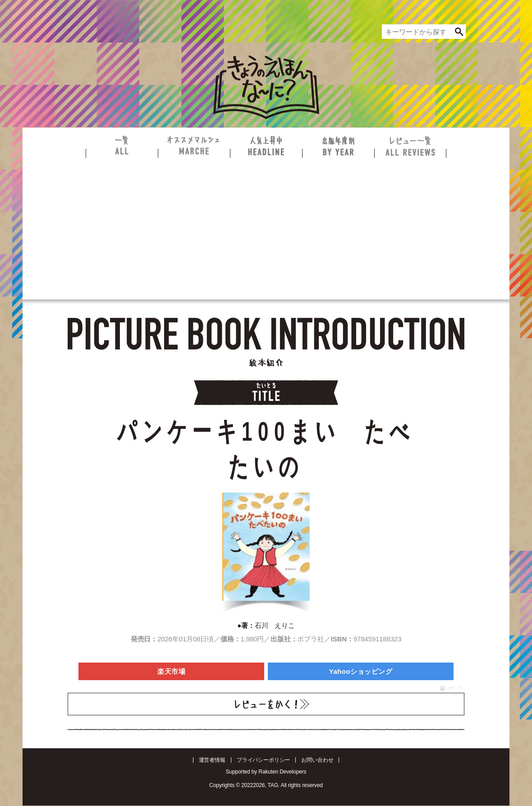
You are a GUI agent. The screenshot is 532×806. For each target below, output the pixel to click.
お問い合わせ (317, 760)
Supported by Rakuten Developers (266, 772)
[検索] (459, 32)
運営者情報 (212, 760)
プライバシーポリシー (264, 760)
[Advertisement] (266, 226)
